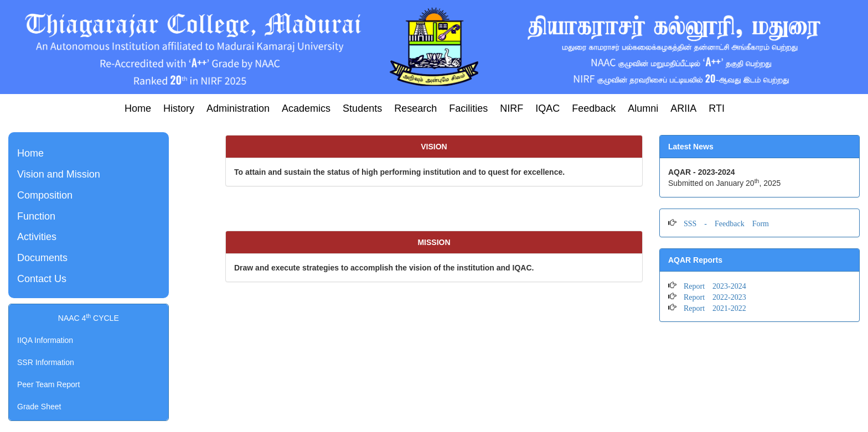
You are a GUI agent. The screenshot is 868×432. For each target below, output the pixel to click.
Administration (238, 108)
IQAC (547, 108)
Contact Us (42, 279)
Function (36, 216)
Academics (306, 108)
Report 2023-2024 (711, 285)
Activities (37, 237)
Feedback (594, 108)
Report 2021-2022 (711, 307)
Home (138, 108)
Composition (45, 195)
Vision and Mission (59, 174)
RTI (717, 108)
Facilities (468, 108)
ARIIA (683, 108)
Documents (42, 258)
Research (415, 108)
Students (362, 108)
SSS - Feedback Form (722, 222)
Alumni (643, 108)
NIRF (512, 108)
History (179, 108)
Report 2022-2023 (711, 296)
